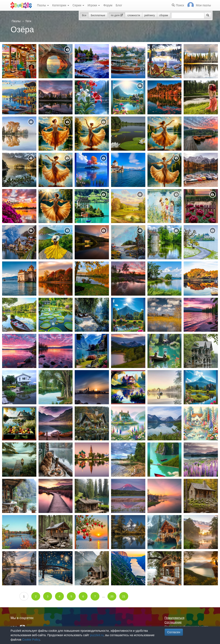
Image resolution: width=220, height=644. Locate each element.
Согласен (174, 632)
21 (124, 596)
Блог (119, 5)
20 (112, 596)
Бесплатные (98, 15)
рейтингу (150, 15)
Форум (108, 5)
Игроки (94, 5)
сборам (164, 15)
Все (84, 15)
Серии (78, 5)
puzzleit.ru (97, 635)
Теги (28, 21)
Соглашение (173, 622)
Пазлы (43, 5)
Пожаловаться (175, 618)
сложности (134, 15)
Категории (61, 5)
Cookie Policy (31, 640)
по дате (117, 15)
